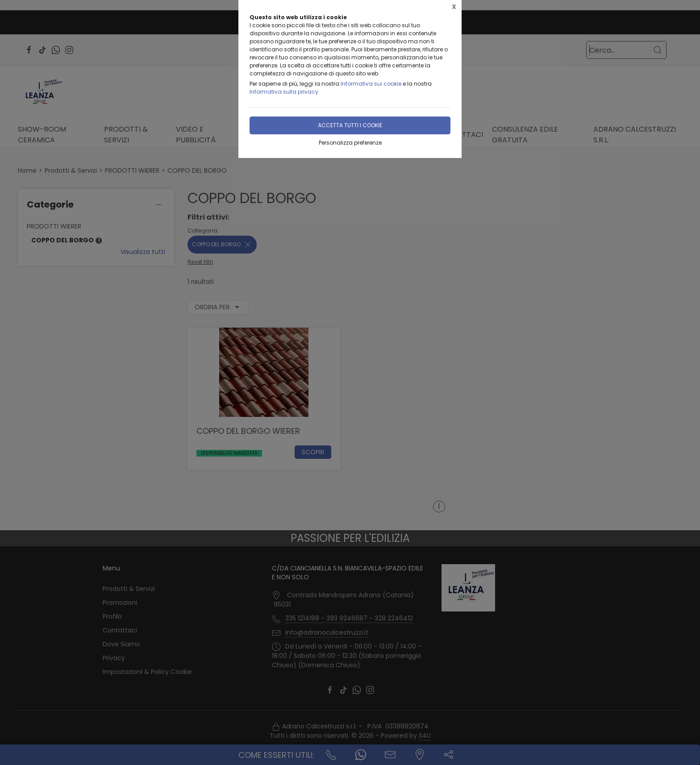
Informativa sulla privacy (284, 92)
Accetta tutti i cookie (350, 125)
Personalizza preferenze (350, 143)
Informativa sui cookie (371, 84)
